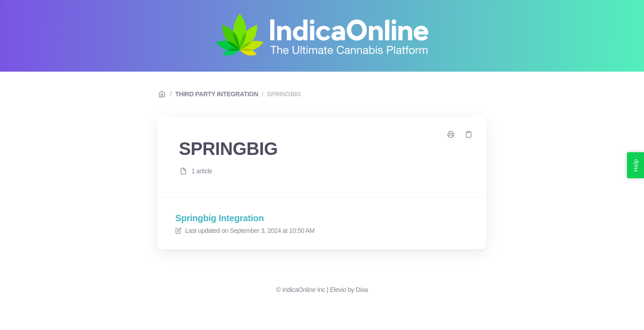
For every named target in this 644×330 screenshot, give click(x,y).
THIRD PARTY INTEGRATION (217, 94)
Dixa (362, 290)
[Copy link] (469, 134)
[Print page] (451, 134)
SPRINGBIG (284, 94)
